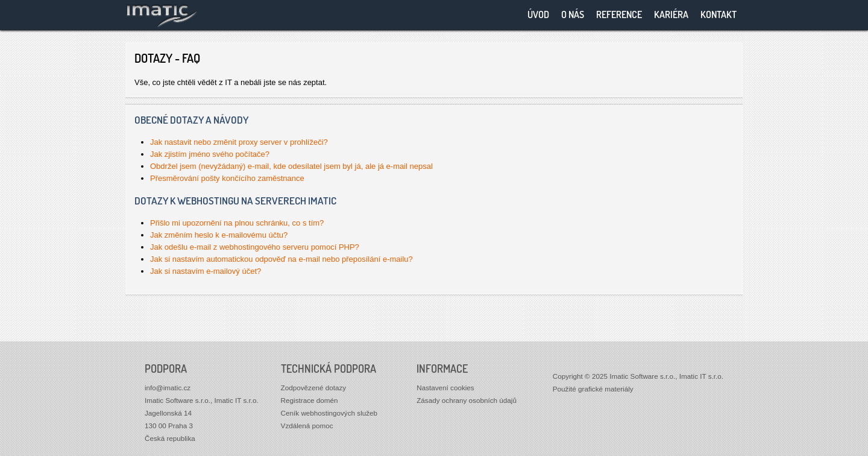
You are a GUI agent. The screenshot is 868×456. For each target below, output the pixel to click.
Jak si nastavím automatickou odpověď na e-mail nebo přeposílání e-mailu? (281, 259)
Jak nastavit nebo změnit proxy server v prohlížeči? (239, 142)
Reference (619, 14)
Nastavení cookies (445, 388)
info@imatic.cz (168, 388)
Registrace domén (310, 400)
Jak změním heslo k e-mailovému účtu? (219, 235)
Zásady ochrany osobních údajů (467, 400)
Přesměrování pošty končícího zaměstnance (227, 178)
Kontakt (719, 14)
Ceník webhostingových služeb (329, 413)
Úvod (538, 14)
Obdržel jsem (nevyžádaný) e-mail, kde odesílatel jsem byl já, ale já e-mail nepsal (291, 166)
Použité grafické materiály (593, 389)
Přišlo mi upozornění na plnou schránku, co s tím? (237, 223)
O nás (573, 14)
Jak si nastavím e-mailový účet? (206, 271)
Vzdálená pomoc (307, 426)
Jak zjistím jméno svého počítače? (210, 154)
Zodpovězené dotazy (314, 388)
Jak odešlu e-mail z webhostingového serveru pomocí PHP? (255, 247)
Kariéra (671, 14)
